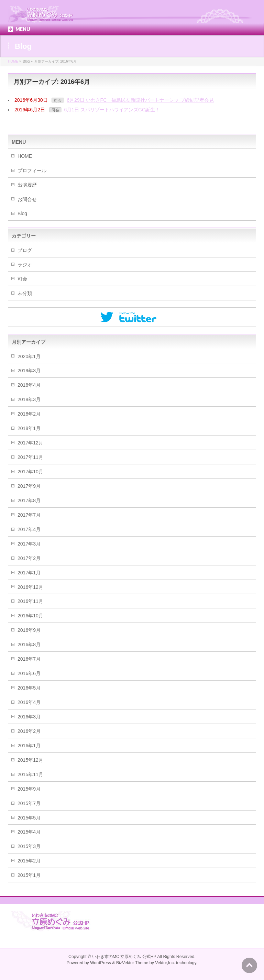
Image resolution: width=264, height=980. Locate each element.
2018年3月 (29, 399)
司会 (58, 100)
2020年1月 (29, 356)
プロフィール (32, 170)
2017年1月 (29, 573)
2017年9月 (29, 486)
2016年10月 (30, 616)
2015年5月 (29, 818)
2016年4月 (29, 702)
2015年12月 (30, 760)
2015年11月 (30, 774)
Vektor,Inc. (165, 963)
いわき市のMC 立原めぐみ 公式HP (124, 957)
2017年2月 (29, 558)
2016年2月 (29, 731)
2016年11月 (30, 601)
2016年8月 (29, 645)
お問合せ (27, 199)
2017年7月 (29, 515)
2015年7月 (29, 803)
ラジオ (25, 265)
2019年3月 (29, 371)
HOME (25, 156)
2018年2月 (29, 414)
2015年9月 (29, 789)
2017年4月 (29, 529)
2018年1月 (29, 428)
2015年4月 (29, 832)
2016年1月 (29, 746)
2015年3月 (29, 846)
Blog (22, 213)
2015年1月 (29, 875)
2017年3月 (29, 544)
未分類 (25, 293)
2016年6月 (29, 673)
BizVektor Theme (132, 963)
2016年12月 (30, 587)
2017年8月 (29, 500)
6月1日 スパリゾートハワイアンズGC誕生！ (112, 110)
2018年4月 (29, 385)
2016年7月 (29, 659)
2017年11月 (30, 457)
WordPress (101, 963)
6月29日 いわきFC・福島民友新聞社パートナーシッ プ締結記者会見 (140, 100)
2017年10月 (30, 472)
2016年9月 (29, 630)
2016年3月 (29, 717)
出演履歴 (27, 185)
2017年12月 (30, 443)
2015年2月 (29, 861)
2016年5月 (29, 688)
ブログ (25, 250)
